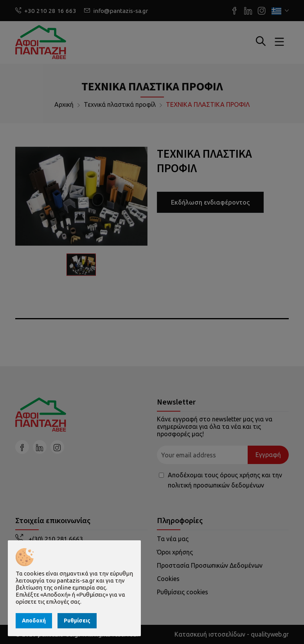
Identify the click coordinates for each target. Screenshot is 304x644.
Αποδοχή (34, 621)
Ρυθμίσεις (77, 621)
